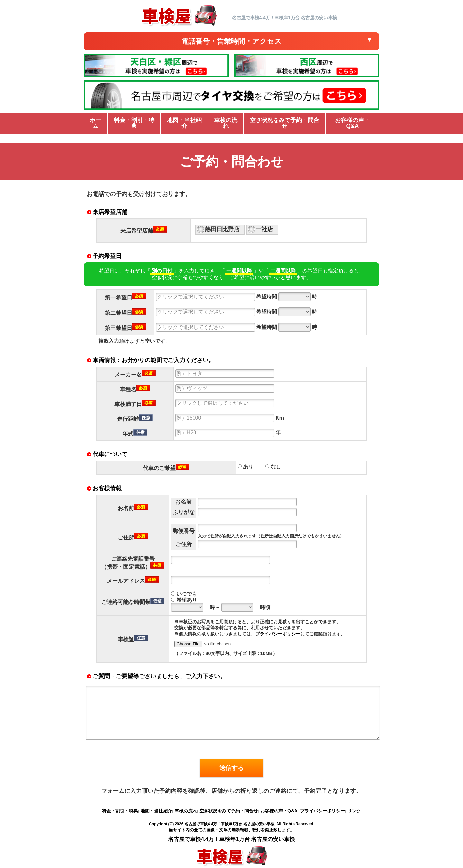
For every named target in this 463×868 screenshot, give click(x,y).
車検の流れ (186, 811)
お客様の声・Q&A (279, 811)
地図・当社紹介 (156, 811)
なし (273, 467)
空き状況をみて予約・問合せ (229, 811)
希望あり (184, 600)
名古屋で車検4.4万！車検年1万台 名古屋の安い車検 (229, 824)
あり (245, 467)
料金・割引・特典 (120, 811)
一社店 (264, 229)
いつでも (184, 594)
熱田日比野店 (222, 229)
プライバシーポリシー (278, 634)
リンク (354, 811)
